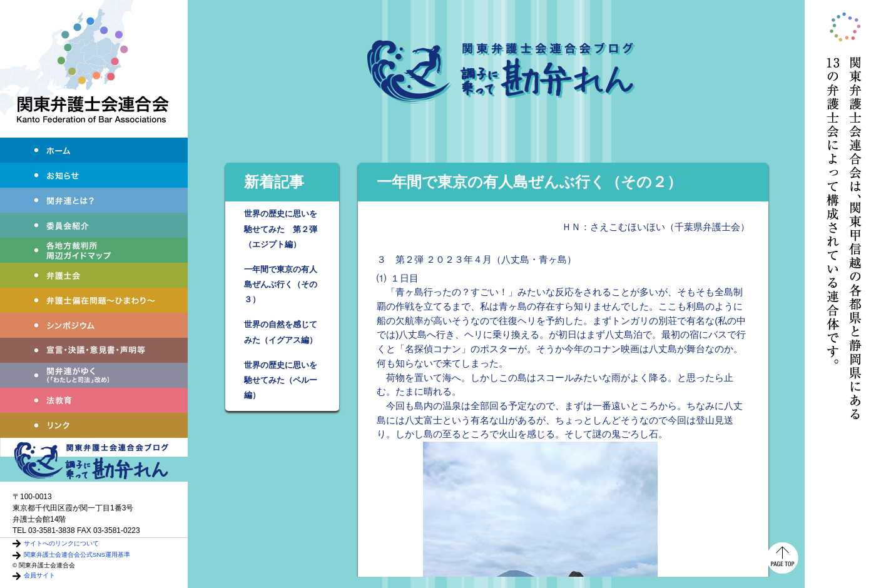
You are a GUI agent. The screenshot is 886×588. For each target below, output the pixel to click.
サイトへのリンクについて (61, 543)
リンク (94, 425)
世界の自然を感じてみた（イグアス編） (281, 332)
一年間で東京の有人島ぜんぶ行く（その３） (281, 284)
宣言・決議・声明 (94, 350)
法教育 (94, 400)
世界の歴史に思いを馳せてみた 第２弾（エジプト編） (281, 229)
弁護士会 (94, 275)
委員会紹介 (94, 225)
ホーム (94, 150)
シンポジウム (94, 325)
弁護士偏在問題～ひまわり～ (94, 300)
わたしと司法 (94, 375)
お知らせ (94, 175)
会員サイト (39, 575)
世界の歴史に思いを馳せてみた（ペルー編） (281, 380)
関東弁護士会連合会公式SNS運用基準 (77, 555)
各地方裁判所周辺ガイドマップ (94, 250)
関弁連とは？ (94, 200)
